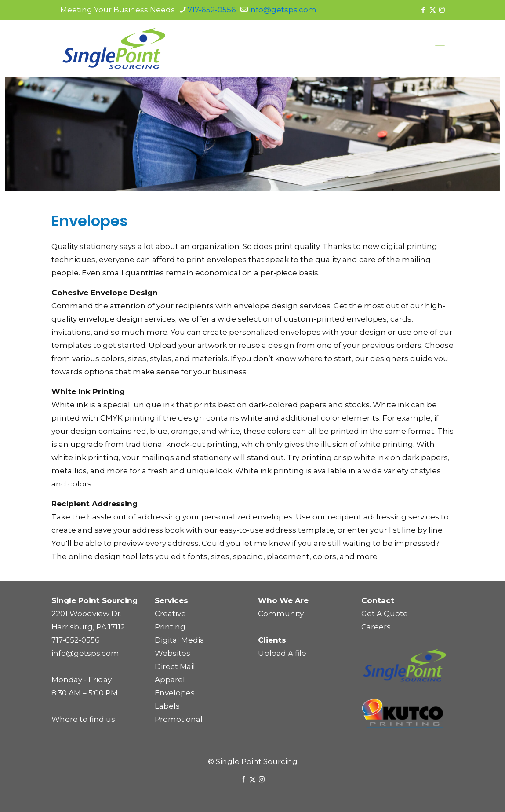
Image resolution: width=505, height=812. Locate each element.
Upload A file (282, 653)
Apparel (170, 680)
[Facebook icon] (423, 10)
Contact (378, 600)
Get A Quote (385, 614)
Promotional (179, 719)
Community (281, 614)
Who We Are (283, 600)
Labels (167, 706)
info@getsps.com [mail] (283, 10)
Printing (170, 627)
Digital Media (180, 640)
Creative (170, 614)
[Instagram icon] (442, 10)
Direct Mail (175, 666)
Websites (173, 653)
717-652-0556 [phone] (212, 10)
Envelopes (175, 693)
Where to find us (83, 719)
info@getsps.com (85, 653)
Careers (376, 627)
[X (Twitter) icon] (433, 10)
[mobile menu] (440, 48)
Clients (272, 640)
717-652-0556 (76, 640)
